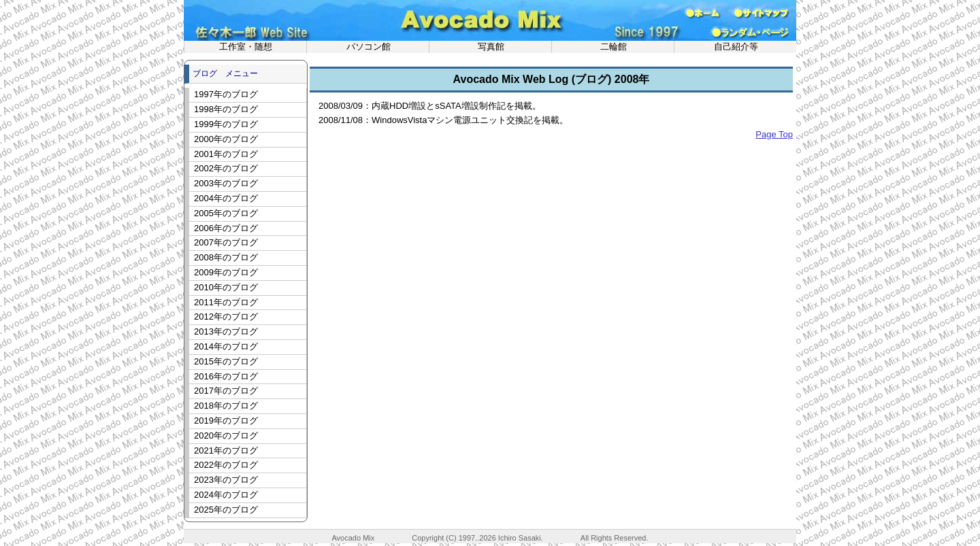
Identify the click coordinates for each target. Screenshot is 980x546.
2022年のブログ (226, 465)
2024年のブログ (226, 495)
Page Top (774, 134)
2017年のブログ (226, 391)
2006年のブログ (226, 228)
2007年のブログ (226, 242)
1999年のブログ (226, 124)
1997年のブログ (226, 94)
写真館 (491, 47)
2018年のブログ (226, 406)
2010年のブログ (226, 287)
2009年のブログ (226, 272)
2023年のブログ (226, 480)
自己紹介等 (736, 47)
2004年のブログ (226, 198)
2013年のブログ (226, 331)
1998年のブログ (226, 109)
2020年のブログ (226, 436)
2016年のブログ (226, 376)
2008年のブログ (226, 257)
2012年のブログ (226, 317)
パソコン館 (369, 47)
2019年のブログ (226, 421)
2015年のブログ (226, 361)
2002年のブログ (226, 168)
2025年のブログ (226, 510)
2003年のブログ (226, 183)
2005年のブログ (226, 213)
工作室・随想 (246, 47)
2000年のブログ (226, 139)
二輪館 (614, 47)
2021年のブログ (226, 450)
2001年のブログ (226, 154)
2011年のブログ (226, 302)
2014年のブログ (226, 346)
